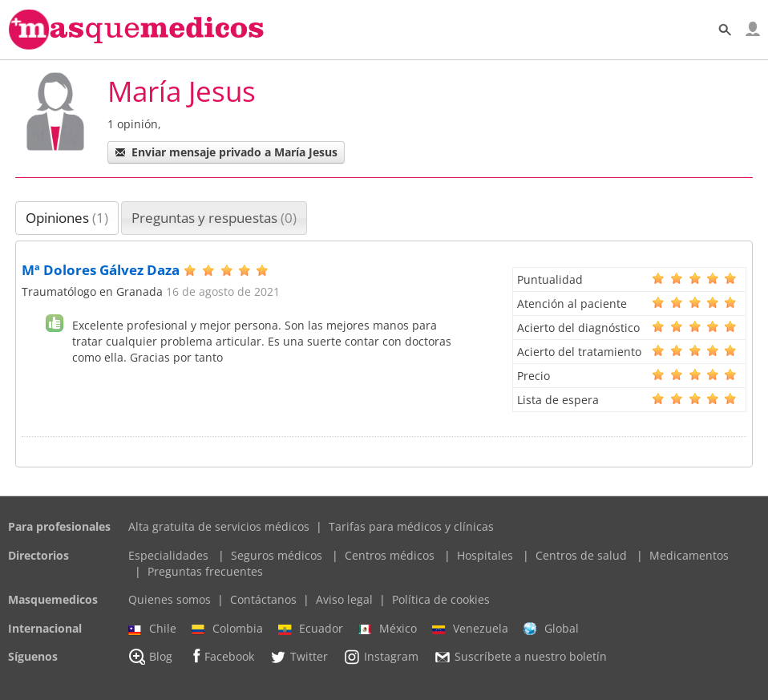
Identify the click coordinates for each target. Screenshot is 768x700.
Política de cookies (441, 599)
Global (551, 629)
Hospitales (485, 555)
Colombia (227, 629)
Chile (152, 629)
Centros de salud (581, 555)
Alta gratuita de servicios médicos (219, 526)
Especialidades (168, 555)
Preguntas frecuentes (205, 571)
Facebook (221, 656)
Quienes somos (170, 599)
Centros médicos (390, 555)
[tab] (67, 218)
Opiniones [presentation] (67, 218)
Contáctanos (263, 599)
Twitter (299, 657)
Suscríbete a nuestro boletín (520, 658)
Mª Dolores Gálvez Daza (101, 270)
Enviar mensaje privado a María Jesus (226, 152)
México (388, 629)
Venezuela (470, 629)
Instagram (381, 657)
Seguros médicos (277, 555)
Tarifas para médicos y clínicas (411, 526)
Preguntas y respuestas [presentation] (214, 218)
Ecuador (311, 629)
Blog (150, 657)
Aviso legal (344, 599)
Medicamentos (689, 555)
